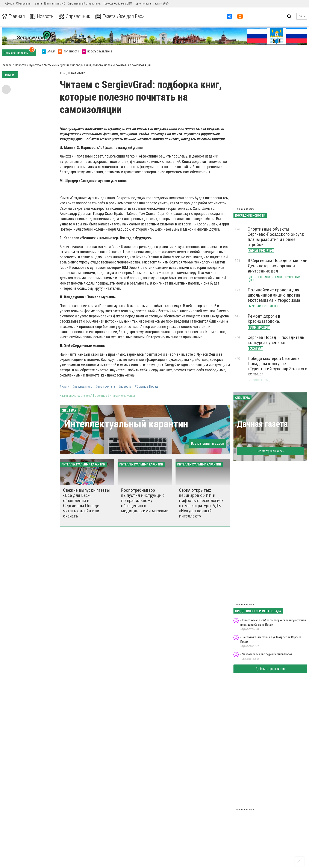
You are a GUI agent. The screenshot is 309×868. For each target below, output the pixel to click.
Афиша (9, 3)
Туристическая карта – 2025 (151, 3)
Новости (43, 16)
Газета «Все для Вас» (122, 16)
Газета (38, 3)
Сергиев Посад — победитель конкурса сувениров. (276, 340)
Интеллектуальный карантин (126, 424)
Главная (14, 16)
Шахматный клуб (55, 3)
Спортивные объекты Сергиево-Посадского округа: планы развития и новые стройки (276, 237)
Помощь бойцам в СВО (117, 3)
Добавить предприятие (270, 669)
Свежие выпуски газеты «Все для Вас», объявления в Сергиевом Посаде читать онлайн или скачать (86, 503)
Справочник (76, 16)
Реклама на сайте (245, 209)
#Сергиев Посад (146, 387)
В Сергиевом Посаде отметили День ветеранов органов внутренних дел (277, 266)
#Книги (64, 387)
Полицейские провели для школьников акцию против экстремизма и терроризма (274, 295)
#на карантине (82, 387)
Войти (302, 16)
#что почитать (105, 387)
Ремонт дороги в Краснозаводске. (264, 319)
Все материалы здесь (208, 443)
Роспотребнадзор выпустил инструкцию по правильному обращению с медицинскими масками (145, 501)
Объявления (24, 3)
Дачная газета (262, 424)
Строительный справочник (84, 3)
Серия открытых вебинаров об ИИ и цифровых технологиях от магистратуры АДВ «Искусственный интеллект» (201, 503)
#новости (125, 387)
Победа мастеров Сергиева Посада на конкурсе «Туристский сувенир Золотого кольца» (277, 366)
